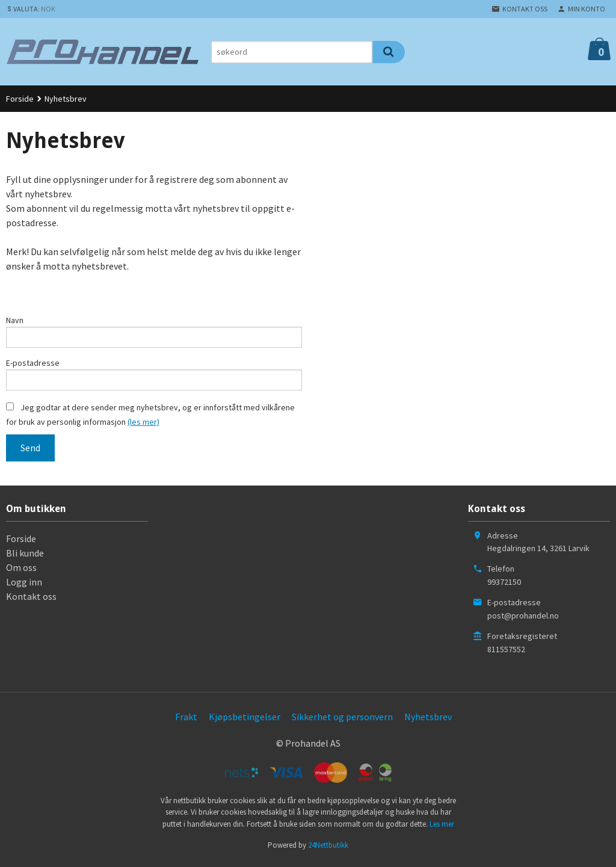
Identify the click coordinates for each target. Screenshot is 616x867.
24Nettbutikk (328, 849)
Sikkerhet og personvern (342, 720)
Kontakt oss (31, 600)
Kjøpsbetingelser (245, 720)
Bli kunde (25, 557)
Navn (15, 320)
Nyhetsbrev (428, 720)
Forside (20, 99)
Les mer (442, 828)
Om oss (21, 571)
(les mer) (143, 425)
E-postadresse (33, 365)
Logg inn (24, 585)
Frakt (186, 720)
